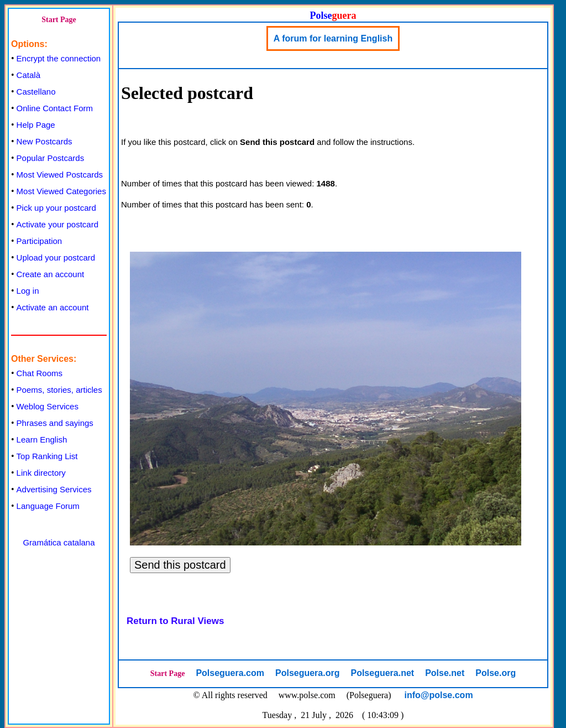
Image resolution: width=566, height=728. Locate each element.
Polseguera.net (382, 673)
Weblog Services (48, 406)
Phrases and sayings (55, 423)
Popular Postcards (51, 158)
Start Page (59, 20)
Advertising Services (54, 489)
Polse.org (496, 673)
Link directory (41, 473)
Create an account (51, 274)
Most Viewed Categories (61, 191)
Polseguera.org (307, 673)
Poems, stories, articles (59, 390)
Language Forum (48, 506)
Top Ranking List (47, 456)
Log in (28, 291)
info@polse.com (439, 695)
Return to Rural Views (175, 621)
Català (28, 75)
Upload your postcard (56, 258)
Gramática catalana (59, 542)
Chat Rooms (40, 373)
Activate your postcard (57, 224)
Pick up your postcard (56, 208)
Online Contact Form (55, 108)
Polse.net (445, 673)
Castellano (36, 92)
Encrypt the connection (59, 58)
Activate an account (53, 307)
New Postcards (44, 141)
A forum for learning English (333, 38)
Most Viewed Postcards (60, 175)
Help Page (36, 125)
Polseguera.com (230, 673)
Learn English (42, 440)
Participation (40, 241)
